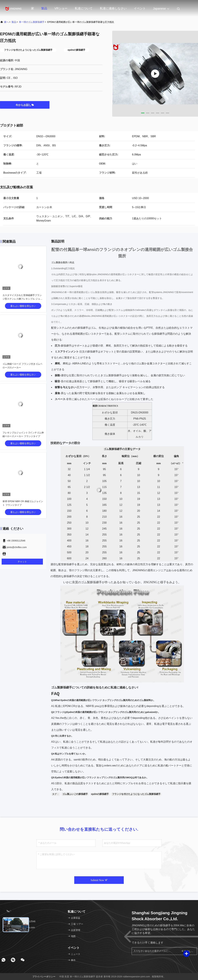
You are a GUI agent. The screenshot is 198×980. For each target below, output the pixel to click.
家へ (6, 22)
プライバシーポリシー (44, 977)
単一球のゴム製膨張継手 (32, 22)
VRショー (61, 8)
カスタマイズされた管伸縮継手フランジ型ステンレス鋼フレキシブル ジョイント (22, 299)
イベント (140, 8)
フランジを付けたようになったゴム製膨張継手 (136, 794)
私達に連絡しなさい (113, 8)
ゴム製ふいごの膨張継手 (75, 794)
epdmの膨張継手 (100, 794)
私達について (84, 8)
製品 (44, 8)
